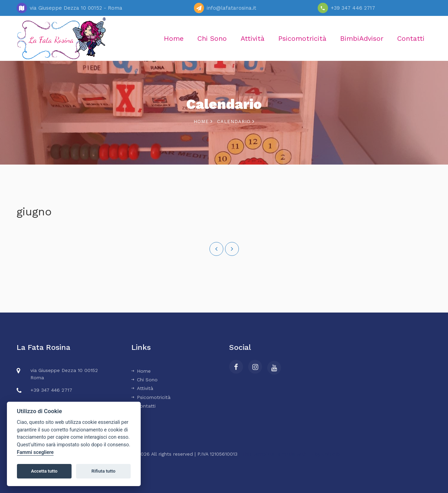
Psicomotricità (302, 38)
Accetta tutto (44, 471)
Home (174, 38)
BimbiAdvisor (362, 38)
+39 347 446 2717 (353, 8)
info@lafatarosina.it (231, 8)
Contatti (411, 38)
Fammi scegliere (35, 452)
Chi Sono (212, 38)
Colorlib (331, 454)
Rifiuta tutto (104, 471)
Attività (253, 38)
